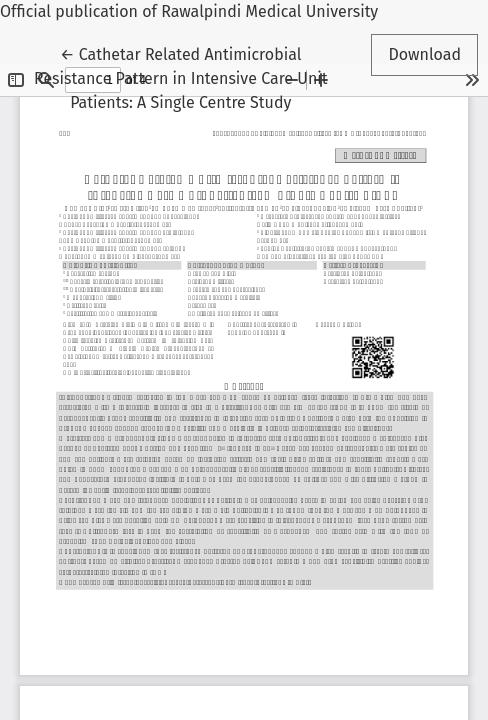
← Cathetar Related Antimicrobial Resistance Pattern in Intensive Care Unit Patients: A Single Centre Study (181, 77)
